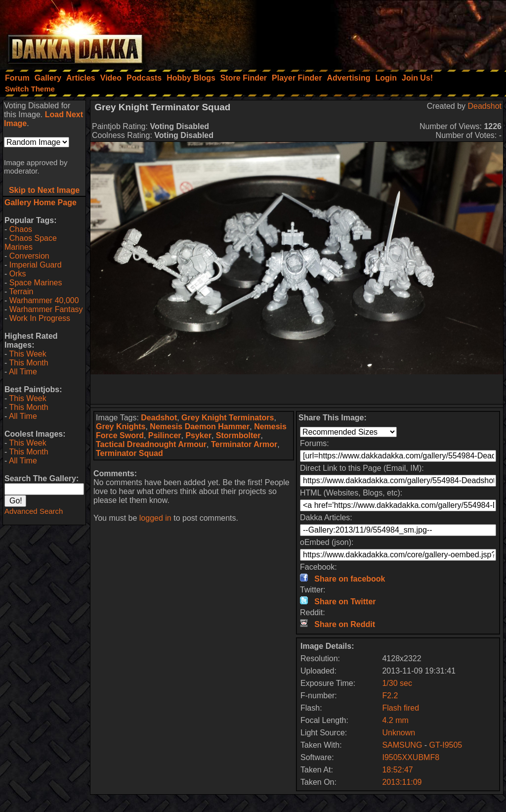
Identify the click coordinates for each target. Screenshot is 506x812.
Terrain (21, 292)
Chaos (21, 229)
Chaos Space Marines (31, 243)
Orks (18, 274)
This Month (28, 363)
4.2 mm (395, 720)
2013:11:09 (402, 782)
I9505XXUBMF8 (411, 757)
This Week (27, 354)
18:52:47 (397, 770)
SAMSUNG (402, 745)
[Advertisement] (373, 32)
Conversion (29, 256)
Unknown (399, 733)
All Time (23, 372)
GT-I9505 (446, 745)
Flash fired (401, 708)
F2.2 (390, 696)
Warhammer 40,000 (44, 300)
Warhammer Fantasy (46, 309)
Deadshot (485, 106)
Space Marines (36, 283)
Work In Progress (40, 318)
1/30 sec (397, 683)
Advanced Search (34, 511)
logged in (155, 518)
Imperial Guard (36, 265)
